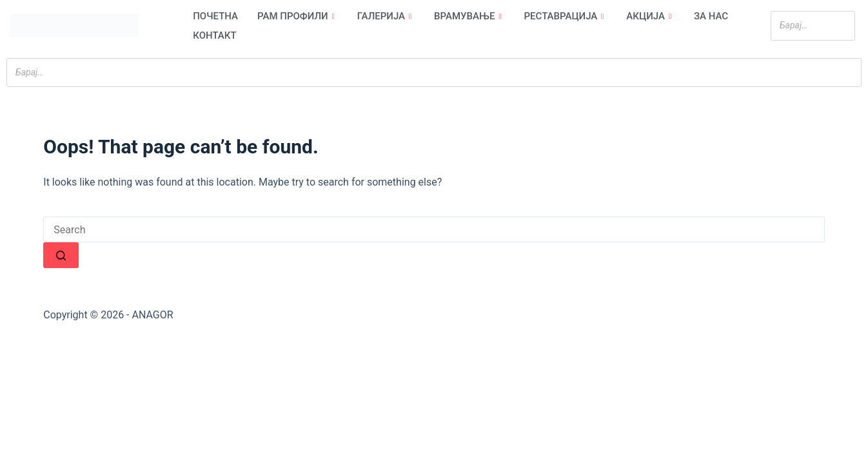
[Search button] (61, 255)
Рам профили (298, 16)
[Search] (842, 25)
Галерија (386, 16)
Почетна (215, 16)
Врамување (469, 16)
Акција (650, 16)
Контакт (214, 35)
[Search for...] (434, 229)
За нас (711, 16)
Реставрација (566, 16)
